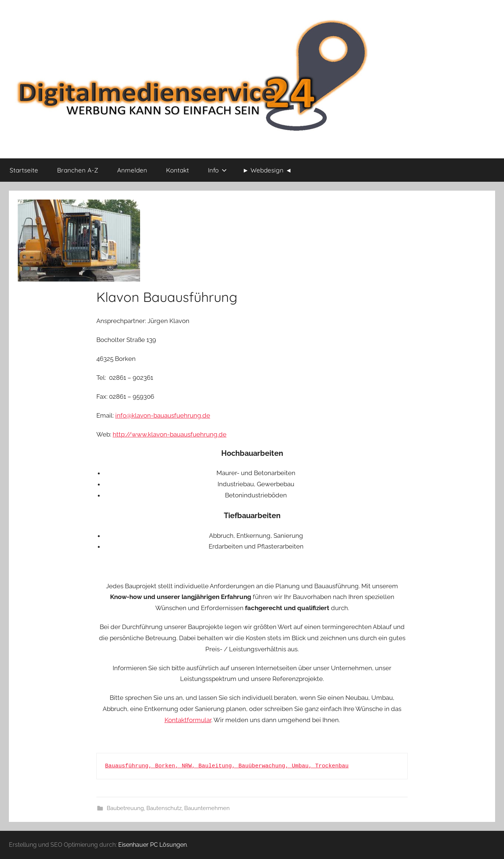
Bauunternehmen (207, 808)
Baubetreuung (125, 808)
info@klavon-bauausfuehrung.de (163, 415)
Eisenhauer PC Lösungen (152, 845)
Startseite (24, 170)
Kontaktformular (188, 720)
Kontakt (178, 170)
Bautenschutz (164, 808)
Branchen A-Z (78, 170)
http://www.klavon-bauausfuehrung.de (170, 434)
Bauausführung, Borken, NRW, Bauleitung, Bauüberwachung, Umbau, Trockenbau (227, 766)
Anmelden (132, 170)
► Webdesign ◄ (267, 170)
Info (217, 170)
